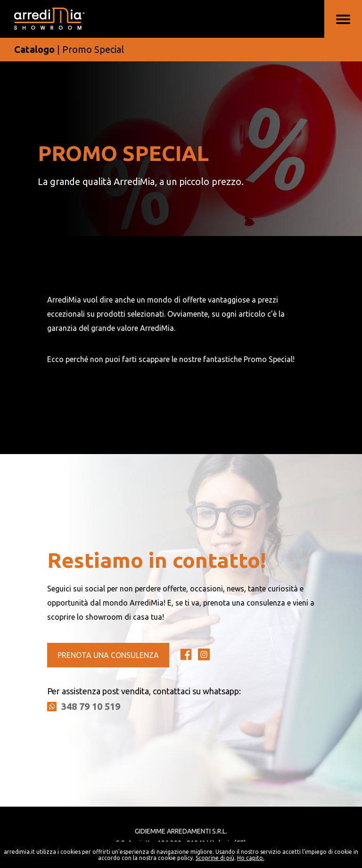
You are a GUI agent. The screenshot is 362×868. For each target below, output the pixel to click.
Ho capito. (251, 858)
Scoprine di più (215, 858)
